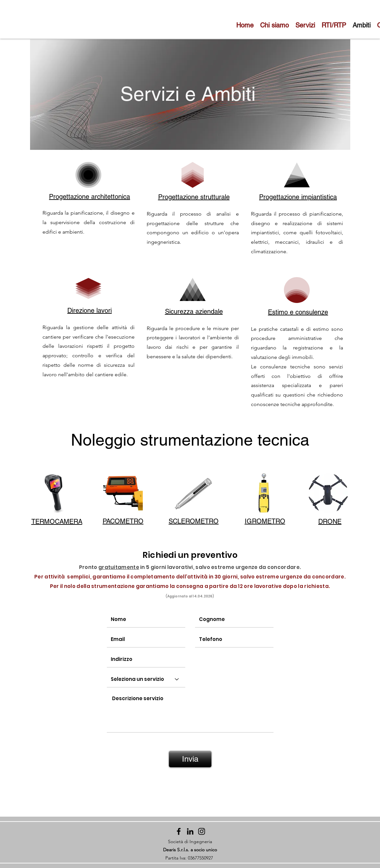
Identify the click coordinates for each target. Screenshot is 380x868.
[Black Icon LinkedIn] (190, 831)
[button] (55, 493)
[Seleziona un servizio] (146, 679)
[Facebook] (179, 831)
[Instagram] (202, 831)
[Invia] (190, 759)
